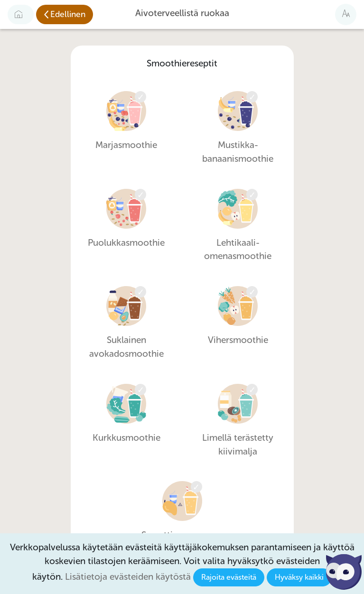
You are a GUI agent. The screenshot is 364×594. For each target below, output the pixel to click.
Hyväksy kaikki (299, 577)
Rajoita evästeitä (229, 577)
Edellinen (68, 14)
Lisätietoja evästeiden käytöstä (128, 577)
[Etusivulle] (21, 14)
